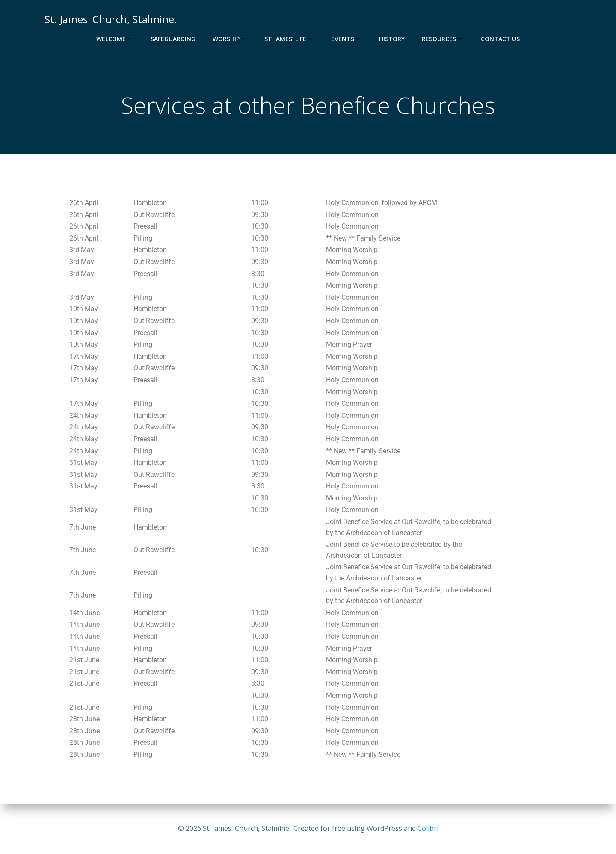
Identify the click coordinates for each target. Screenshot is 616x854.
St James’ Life (289, 39)
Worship (230, 39)
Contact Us (500, 39)
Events (346, 39)
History (392, 39)
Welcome (115, 39)
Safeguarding (173, 39)
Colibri (428, 828)
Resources (443, 39)
